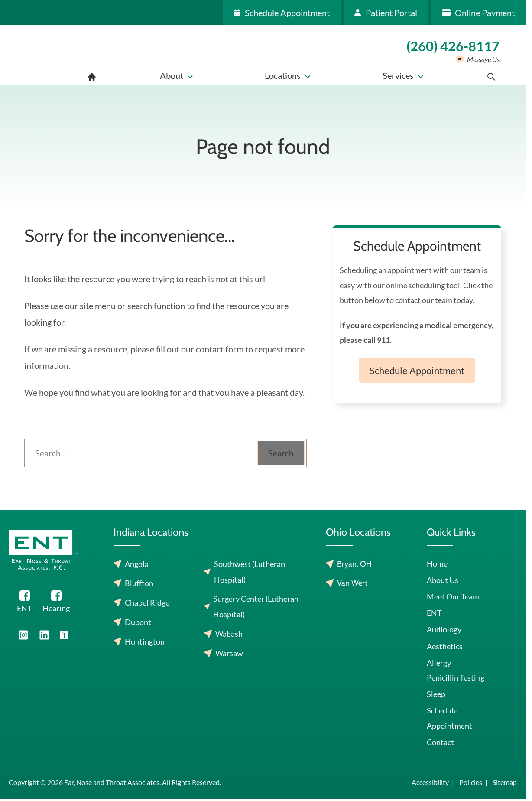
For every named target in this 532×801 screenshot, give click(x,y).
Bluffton (139, 583)
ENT (434, 613)
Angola (137, 564)
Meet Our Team (453, 596)
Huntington (145, 641)
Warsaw (229, 653)
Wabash (229, 634)
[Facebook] (24, 603)
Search (281, 453)
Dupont (138, 622)
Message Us (483, 59)
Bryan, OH (354, 564)
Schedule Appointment (417, 370)
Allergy (439, 663)
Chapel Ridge (147, 602)
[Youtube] (23, 635)
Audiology (444, 629)
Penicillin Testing (456, 677)
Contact (440, 742)
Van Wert (352, 583)
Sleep (436, 694)
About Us (443, 580)
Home (437, 563)
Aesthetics (445, 646)
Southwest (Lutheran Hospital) (250, 572)
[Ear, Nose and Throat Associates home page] (59, 55)
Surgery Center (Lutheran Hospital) (256, 606)
